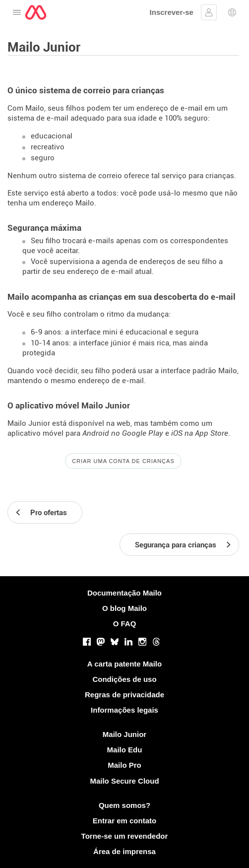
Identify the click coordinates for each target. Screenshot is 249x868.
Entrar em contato (124, 821)
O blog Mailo (124, 608)
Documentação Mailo (124, 593)
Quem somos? (124, 805)
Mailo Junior (124, 734)
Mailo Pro (124, 765)
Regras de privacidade (124, 695)
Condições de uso (124, 679)
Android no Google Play (123, 433)
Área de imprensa (124, 851)
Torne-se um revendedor (125, 836)
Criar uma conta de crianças (123, 461)
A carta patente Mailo (124, 664)
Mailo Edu (125, 750)
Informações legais (124, 710)
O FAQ (125, 624)
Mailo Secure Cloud (124, 781)
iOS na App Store (200, 433)
